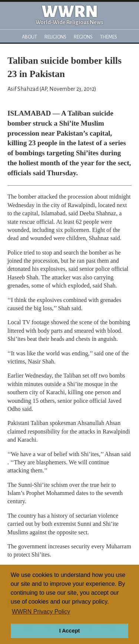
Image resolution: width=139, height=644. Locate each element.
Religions (55, 37)
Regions (83, 37)
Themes (109, 37)
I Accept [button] (69, 631)
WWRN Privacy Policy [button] (41, 612)
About (29, 37)
